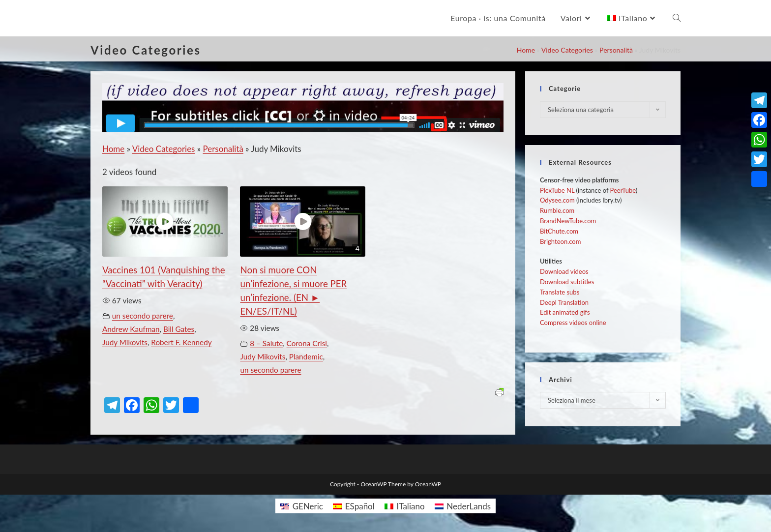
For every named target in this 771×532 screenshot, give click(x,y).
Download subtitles (567, 282)
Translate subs (560, 292)
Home (526, 50)
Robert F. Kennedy (181, 342)
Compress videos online (573, 323)
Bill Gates (179, 329)
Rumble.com (557, 210)
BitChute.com (559, 231)
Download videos (564, 271)
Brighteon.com (560, 241)
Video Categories (567, 50)
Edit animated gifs (565, 312)
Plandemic (306, 356)
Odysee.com (557, 200)
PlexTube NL (557, 190)
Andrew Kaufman (131, 329)
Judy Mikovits (125, 342)
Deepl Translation (564, 302)
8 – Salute (266, 343)
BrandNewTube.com (568, 221)
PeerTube (623, 190)
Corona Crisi (307, 343)
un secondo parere (143, 316)
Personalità (616, 50)
